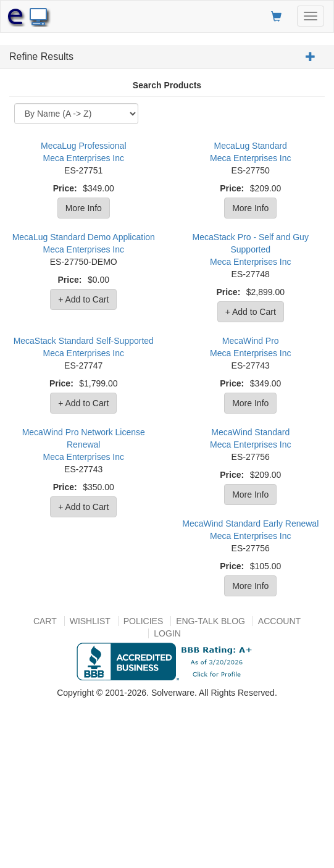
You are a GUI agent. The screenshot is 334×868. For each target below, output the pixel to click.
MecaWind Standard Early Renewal (250, 524)
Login (167, 633)
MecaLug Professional (84, 146)
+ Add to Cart (83, 299)
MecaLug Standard (251, 146)
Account (279, 621)
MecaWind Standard (250, 432)
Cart (45, 621)
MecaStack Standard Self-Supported (84, 341)
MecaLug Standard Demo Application (84, 237)
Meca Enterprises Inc (84, 158)
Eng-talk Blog (211, 621)
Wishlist (90, 621)
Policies (144, 621)
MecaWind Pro (251, 341)
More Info (84, 208)
